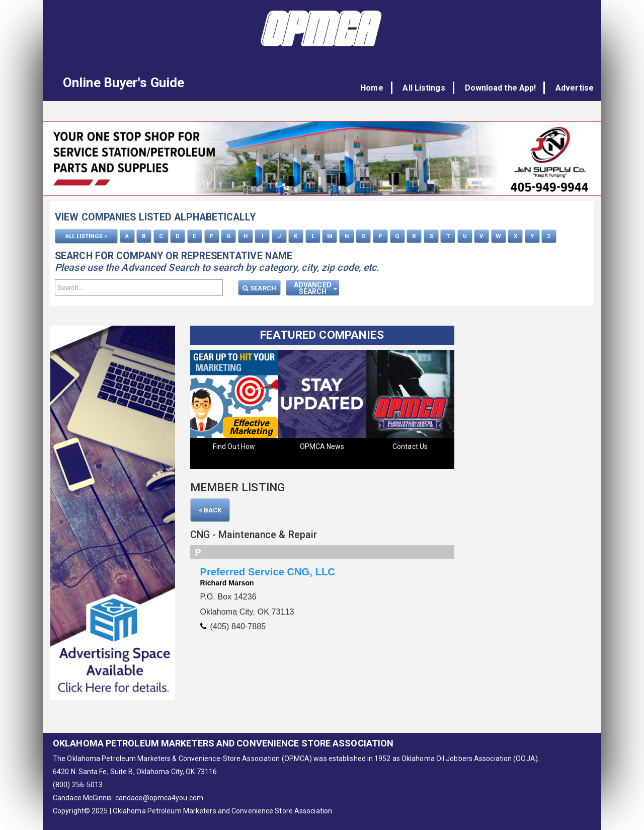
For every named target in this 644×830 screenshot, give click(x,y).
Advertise (575, 88)
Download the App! (503, 88)
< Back (210, 509)
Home (380, 88)
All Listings (430, 88)
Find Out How (234, 445)
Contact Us (410, 445)
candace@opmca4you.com (159, 797)
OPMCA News (322, 445)
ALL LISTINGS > (86, 236)
